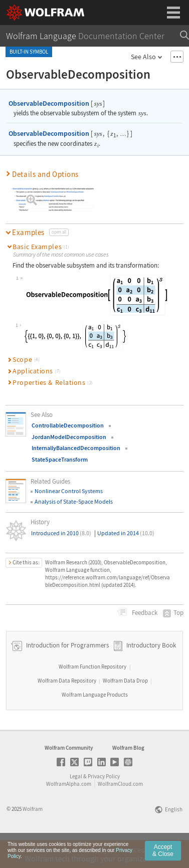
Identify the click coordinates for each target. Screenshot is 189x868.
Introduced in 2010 (61, 533)
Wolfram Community (69, 775)
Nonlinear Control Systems (69, 491)
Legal (76, 804)
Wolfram (33, 836)
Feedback (144, 613)
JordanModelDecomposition (69, 437)
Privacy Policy (104, 804)
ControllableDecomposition (68, 425)
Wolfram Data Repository (67, 708)
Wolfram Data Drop (125, 708)
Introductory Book (151, 673)
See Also (143, 57)
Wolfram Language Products (95, 722)
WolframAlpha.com (69, 811)
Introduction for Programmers (67, 673)
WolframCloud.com (120, 811)
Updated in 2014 (126, 533)
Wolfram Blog (128, 775)
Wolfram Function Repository (92, 694)
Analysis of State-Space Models (74, 501)
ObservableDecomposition (49, 103)
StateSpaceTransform (60, 459)
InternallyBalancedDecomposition (76, 448)
